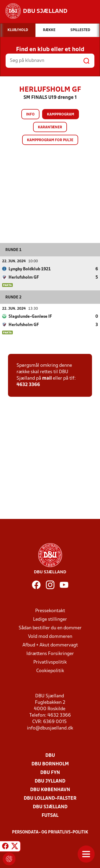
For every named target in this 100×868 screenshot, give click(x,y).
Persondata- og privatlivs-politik (50, 832)
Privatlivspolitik (50, 662)
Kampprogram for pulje (50, 140)
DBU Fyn (50, 773)
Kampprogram (61, 115)
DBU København (50, 790)
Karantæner (50, 127)
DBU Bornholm (50, 764)
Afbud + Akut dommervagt (50, 645)
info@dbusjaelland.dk (50, 728)
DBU (50, 756)
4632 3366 (28, 385)
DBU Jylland (50, 781)
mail (47, 378)
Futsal (50, 816)
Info (30, 115)
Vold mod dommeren (50, 637)
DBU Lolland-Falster (50, 798)
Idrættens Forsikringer (50, 654)
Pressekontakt (50, 611)
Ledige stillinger (50, 620)
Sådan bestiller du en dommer (50, 628)
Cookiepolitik (50, 671)
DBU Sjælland (50, 807)
